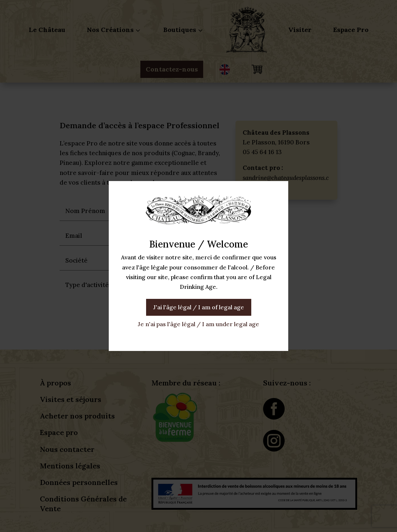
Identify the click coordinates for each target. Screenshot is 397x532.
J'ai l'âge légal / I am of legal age (199, 307)
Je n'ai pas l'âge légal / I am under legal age (198, 324)
